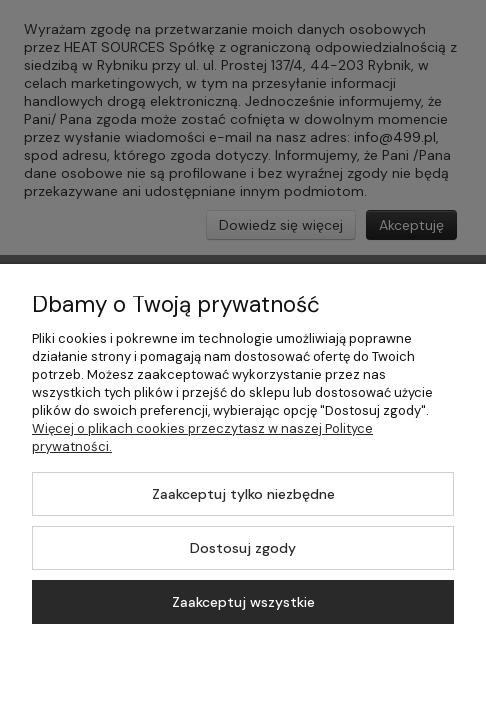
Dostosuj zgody (243, 548)
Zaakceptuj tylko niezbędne (243, 494)
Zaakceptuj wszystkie (243, 602)
